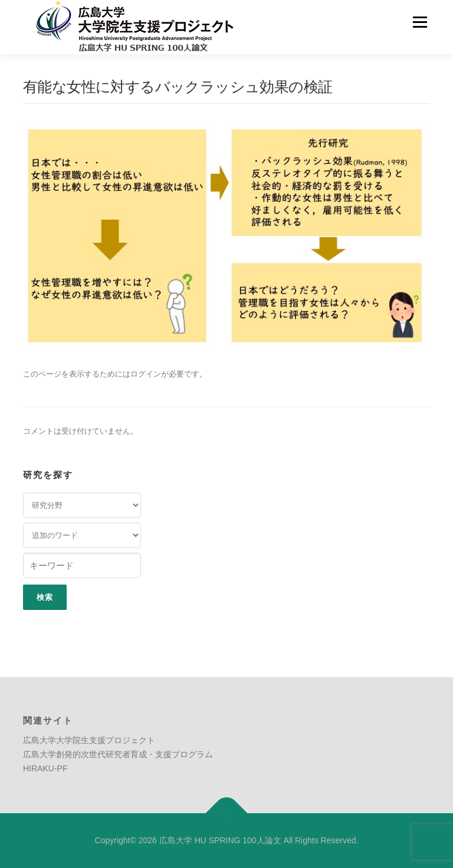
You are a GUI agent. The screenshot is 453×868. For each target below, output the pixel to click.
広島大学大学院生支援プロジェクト (89, 740)
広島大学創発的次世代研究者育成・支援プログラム (118, 754)
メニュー (420, 22)
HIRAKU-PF (45, 768)
